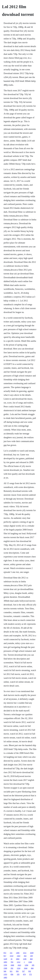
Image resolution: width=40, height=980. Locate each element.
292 (12, 968)
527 (23, 971)
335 (18, 974)
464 (31, 959)
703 (12, 962)
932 (30, 971)
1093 (5, 962)
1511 (25, 953)
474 (24, 974)
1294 (26, 965)
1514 (12, 956)
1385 (18, 953)
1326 (30, 962)
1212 (19, 962)
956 (17, 971)
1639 (32, 953)
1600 (12, 965)
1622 (19, 965)
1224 (19, 968)
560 (5, 971)
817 (5, 956)
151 (11, 953)
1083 (5, 977)
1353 (5, 974)
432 (25, 956)
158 (31, 956)
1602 (18, 959)
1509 (5, 968)
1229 (5, 959)
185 (33, 965)
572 (31, 974)
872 (5, 953)
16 (12, 959)
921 (11, 971)
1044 (26, 968)
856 (12, 974)
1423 (19, 956)
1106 (25, 959)
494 (32, 968)
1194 (5, 965)
